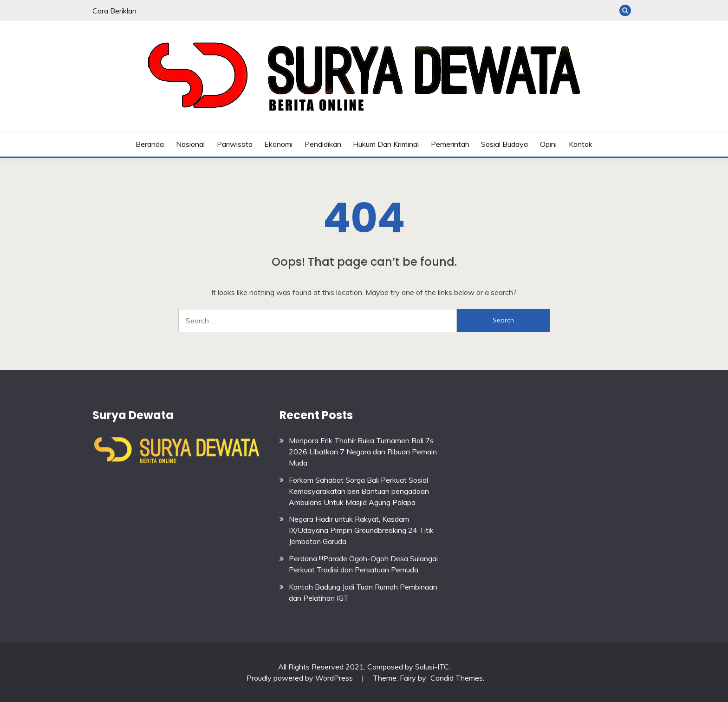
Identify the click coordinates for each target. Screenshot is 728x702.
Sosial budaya (504, 144)
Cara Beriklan (114, 11)
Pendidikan (323, 144)
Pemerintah (450, 144)
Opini (548, 144)
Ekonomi (278, 144)
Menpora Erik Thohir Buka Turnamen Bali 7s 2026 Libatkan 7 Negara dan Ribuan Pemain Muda (363, 452)
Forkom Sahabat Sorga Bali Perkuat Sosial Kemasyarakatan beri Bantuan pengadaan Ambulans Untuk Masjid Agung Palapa (359, 491)
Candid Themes (457, 678)
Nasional (190, 144)
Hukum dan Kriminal (386, 144)
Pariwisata (235, 144)
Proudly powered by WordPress (301, 678)
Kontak (581, 144)
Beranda (150, 144)
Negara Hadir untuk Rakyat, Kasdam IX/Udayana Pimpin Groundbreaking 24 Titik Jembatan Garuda (361, 530)
